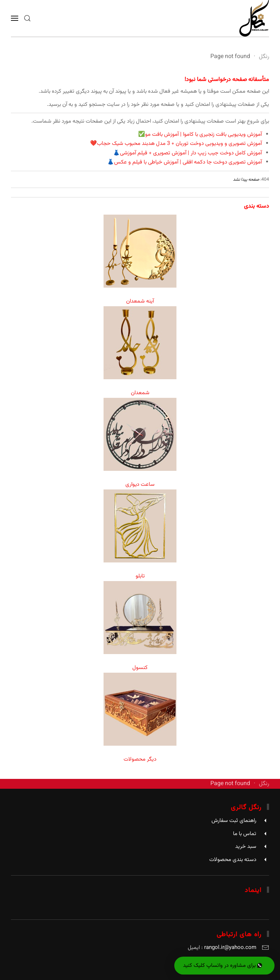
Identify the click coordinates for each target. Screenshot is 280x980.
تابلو (140, 576)
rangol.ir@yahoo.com (230, 948)
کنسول (140, 668)
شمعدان (140, 393)
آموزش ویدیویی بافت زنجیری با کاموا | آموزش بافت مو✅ (200, 134)
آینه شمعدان (140, 301)
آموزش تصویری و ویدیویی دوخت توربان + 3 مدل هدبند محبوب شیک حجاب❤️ (176, 144)
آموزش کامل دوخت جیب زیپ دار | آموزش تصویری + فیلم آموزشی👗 (187, 153)
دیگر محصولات (140, 759)
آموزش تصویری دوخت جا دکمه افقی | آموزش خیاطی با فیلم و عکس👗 (184, 162)
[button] (27, 18)
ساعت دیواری (140, 485)
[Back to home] (254, 18)
